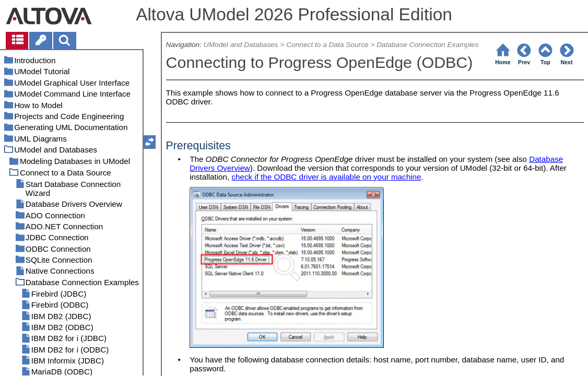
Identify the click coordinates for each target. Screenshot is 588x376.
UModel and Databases (241, 45)
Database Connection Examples (427, 45)
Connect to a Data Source (327, 45)
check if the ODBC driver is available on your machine (326, 177)
